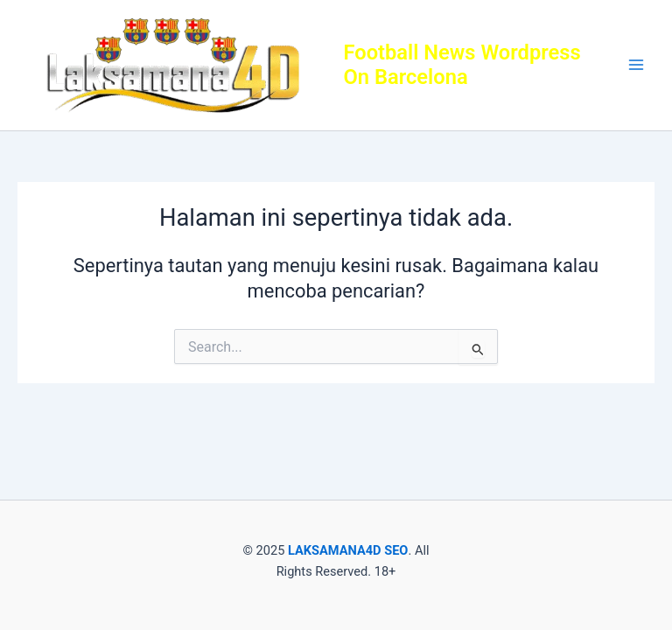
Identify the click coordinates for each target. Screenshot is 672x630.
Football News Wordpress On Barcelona (462, 65)
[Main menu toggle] (636, 66)
